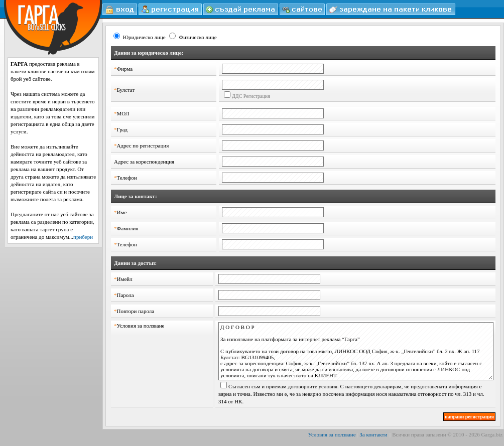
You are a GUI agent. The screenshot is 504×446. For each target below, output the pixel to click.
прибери (83, 237)
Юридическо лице (144, 37)
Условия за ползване (332, 434)
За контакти (373, 434)
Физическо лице (198, 37)
